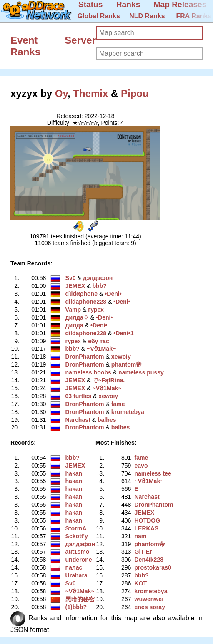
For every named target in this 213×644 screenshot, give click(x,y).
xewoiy (121, 357)
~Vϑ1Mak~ (101, 349)
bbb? (99, 286)
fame (118, 404)
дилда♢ (77, 317)
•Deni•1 (123, 333)
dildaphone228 (86, 302)
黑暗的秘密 (80, 599)
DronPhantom (85, 357)
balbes (107, 420)
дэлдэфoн (98, 278)
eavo (141, 466)
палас (74, 567)
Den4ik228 (149, 560)
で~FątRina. (108, 380)
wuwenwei (149, 599)
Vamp (73, 310)
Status (91, 4)
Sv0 (71, 278)
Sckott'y (77, 536)
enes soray (150, 607)
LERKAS (146, 528)
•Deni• (113, 294)
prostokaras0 (153, 567)
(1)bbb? (76, 607)
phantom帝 (127, 364)
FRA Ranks (194, 16)
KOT (140, 583)
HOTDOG (147, 520)
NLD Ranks (147, 16)
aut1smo (78, 552)
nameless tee (153, 473)
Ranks (128, 4)
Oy (61, 93)
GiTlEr (143, 552)
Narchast (78, 420)
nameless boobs (88, 372)
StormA (76, 528)
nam (140, 536)
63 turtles (79, 396)
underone (79, 560)
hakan (74, 473)
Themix (90, 93)
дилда (74, 325)
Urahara (76, 575)
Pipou (135, 93)
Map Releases (180, 4)
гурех (96, 310)
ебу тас (98, 341)
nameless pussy (141, 372)
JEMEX (75, 286)
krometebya (128, 412)
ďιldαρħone (82, 294)
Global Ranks (99, 16)
